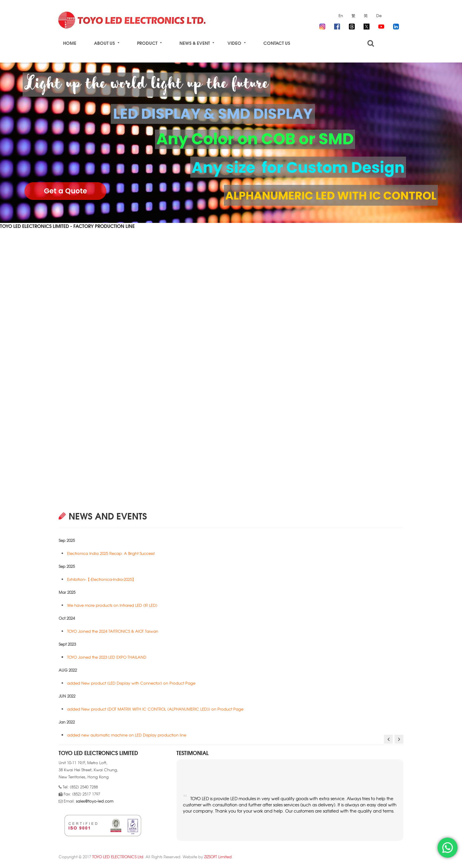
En (341, 15)
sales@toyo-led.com (95, 801)
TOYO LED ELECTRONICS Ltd (118, 857)
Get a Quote (65, 191)
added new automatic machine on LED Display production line (127, 735)
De (379, 15)
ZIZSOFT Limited (218, 857)
